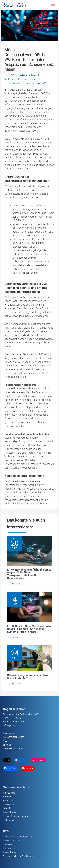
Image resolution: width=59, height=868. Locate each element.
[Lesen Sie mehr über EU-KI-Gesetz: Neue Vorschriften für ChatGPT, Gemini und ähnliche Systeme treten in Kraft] (29, 607)
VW (45, 83)
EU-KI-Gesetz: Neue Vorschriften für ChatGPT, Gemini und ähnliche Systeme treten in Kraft (29, 629)
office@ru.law (10, 725)
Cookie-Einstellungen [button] (13, 749)
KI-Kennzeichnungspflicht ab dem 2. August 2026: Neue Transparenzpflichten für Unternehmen (29, 574)
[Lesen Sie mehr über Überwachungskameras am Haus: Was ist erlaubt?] (29, 658)
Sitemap (7, 745)
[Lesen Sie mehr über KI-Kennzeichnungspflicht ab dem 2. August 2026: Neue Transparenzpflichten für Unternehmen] (29, 550)
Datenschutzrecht (29, 75)
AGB (5, 741)
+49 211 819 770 (13, 718)
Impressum (8, 733)
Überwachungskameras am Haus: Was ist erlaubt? (28, 677)
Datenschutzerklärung (14, 737)
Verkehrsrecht (12, 79)
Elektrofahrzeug (13, 83)
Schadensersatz (33, 83)
